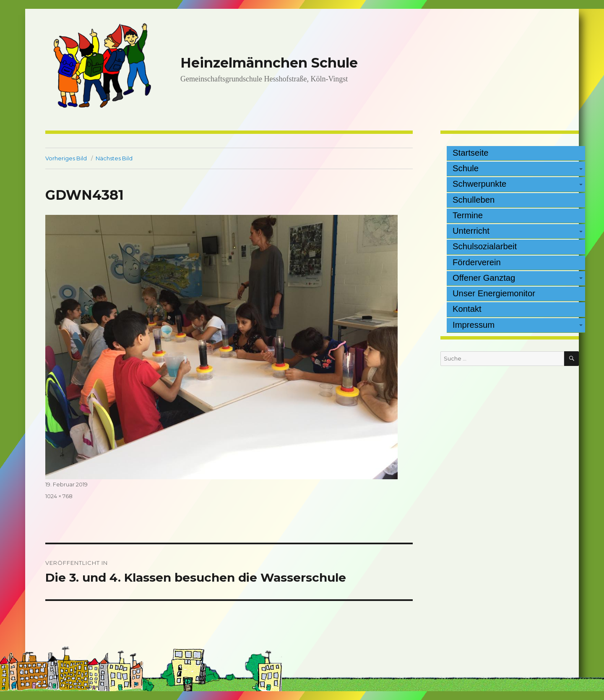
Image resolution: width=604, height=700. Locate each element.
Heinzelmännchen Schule (269, 63)
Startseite (471, 153)
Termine (468, 215)
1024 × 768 (59, 496)
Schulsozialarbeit (485, 246)
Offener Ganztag (484, 278)
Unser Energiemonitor (494, 293)
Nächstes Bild (114, 158)
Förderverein (477, 262)
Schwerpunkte (479, 184)
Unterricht (471, 231)
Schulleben (474, 200)
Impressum (474, 325)
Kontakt (467, 309)
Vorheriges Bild (66, 158)
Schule (466, 168)
